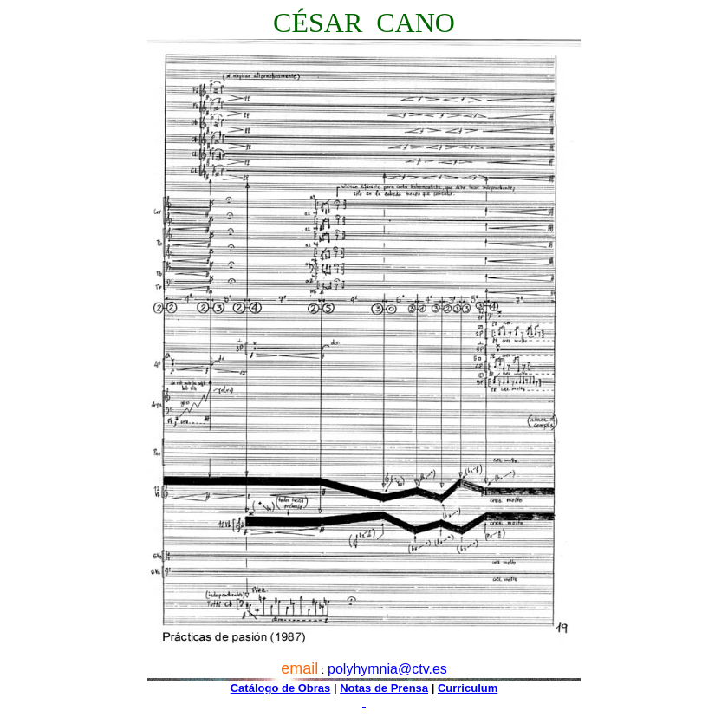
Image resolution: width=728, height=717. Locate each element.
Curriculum (468, 688)
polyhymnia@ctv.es (387, 669)
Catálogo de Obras (281, 688)
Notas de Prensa (384, 688)
